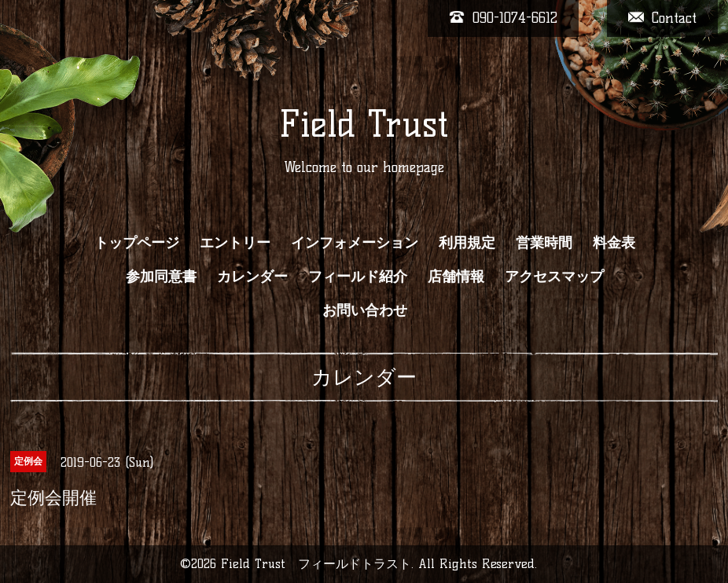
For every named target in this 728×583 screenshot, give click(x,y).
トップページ (137, 243)
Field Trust (364, 124)
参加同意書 (161, 277)
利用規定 (467, 243)
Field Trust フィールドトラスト (316, 564)
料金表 (614, 243)
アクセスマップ (554, 277)
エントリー (235, 243)
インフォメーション (355, 243)
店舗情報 (456, 277)
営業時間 (544, 243)
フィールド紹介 (358, 277)
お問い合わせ (365, 310)
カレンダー (252, 277)
